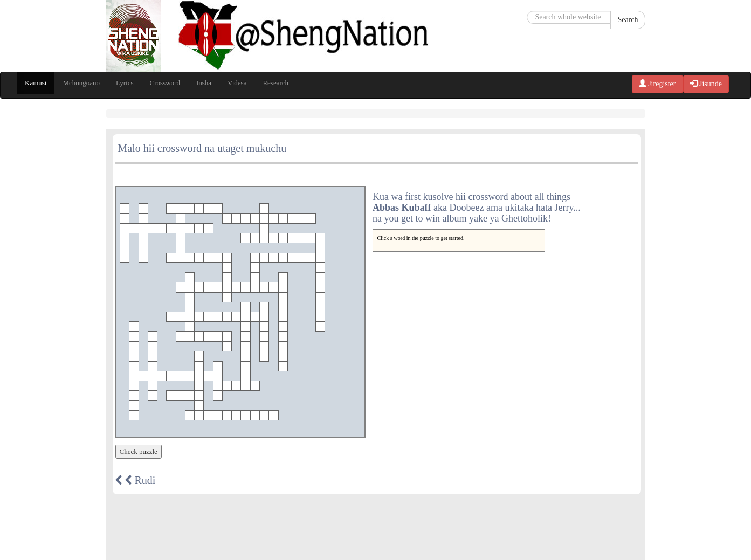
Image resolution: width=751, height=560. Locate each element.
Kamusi (36, 83)
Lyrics (125, 83)
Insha (204, 83)
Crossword (165, 83)
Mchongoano (81, 83)
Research (275, 83)
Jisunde (706, 84)
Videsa (237, 83)
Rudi (136, 480)
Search (628, 20)
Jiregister (657, 84)
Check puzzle (139, 451)
